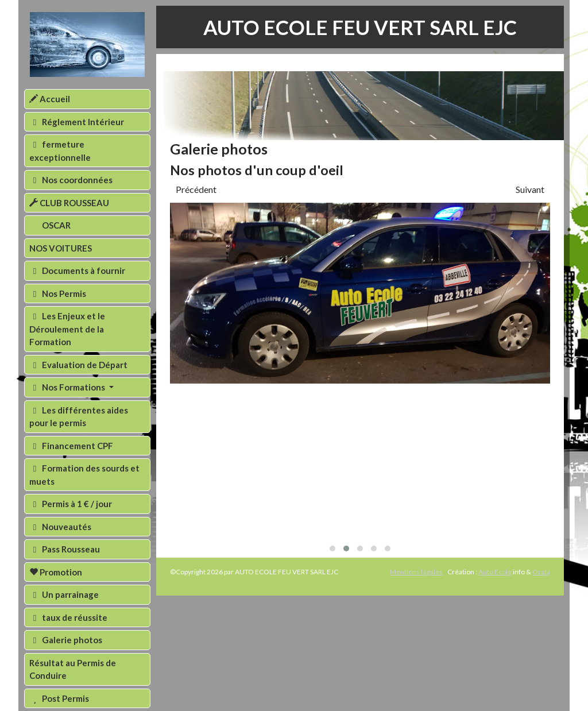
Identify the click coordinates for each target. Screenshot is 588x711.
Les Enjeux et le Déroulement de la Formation (67, 329)
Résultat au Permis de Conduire (73, 669)
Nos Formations (68, 387)
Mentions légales (416, 572)
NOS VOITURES (61, 248)
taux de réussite (68, 617)
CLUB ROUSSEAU (69, 203)
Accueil (50, 99)
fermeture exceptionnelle (60, 151)
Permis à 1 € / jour (71, 504)
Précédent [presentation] (196, 189)
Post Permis (59, 698)
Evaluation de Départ (78, 365)
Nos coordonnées (71, 180)
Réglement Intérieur (77, 122)
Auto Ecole (495, 572)
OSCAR (55, 225)
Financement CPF (71, 446)
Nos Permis (58, 293)
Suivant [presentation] (530, 189)
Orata (541, 572)
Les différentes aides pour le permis (79, 417)
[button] (332, 548)
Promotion (56, 572)
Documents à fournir (77, 271)
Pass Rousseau (65, 549)
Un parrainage (64, 594)
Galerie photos (66, 640)
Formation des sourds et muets (84, 475)
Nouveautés (60, 527)
